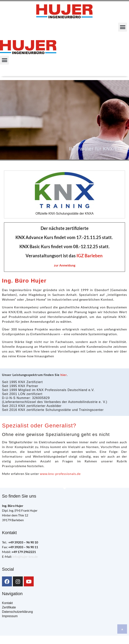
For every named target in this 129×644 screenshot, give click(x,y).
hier (64, 375)
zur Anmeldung (65, 265)
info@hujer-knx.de (25, 556)
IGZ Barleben (90, 256)
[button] (123, 27)
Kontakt (7, 603)
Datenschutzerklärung (17, 612)
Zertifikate (9, 607)
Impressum (10, 616)
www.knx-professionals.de (60, 474)
